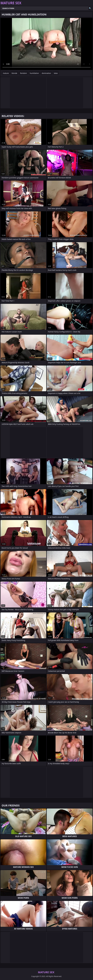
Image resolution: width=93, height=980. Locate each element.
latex (56, 73)
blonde (14, 73)
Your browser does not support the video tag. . (46, 44)
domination (46, 73)
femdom (23, 73)
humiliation (34, 73)
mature (6, 73)
